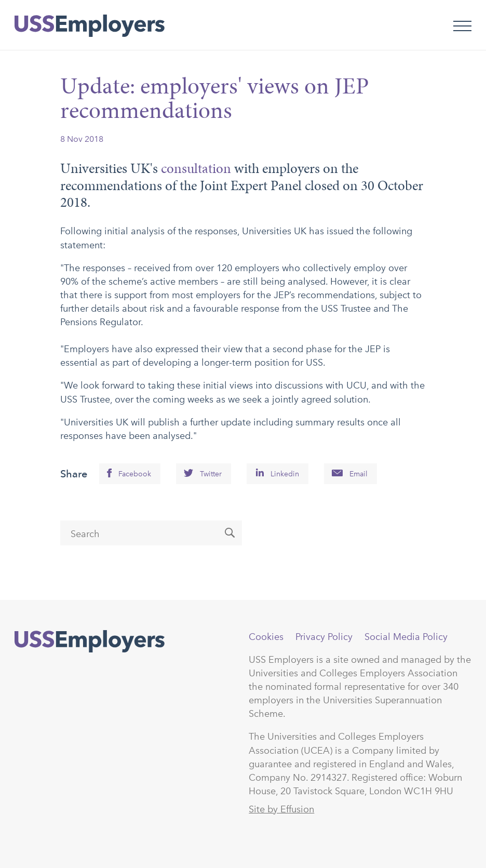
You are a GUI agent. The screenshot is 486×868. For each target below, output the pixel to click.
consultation (196, 168)
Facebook (135, 474)
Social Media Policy (406, 637)
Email (359, 474)
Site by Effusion (281, 809)
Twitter (211, 474)
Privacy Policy (324, 637)
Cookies (266, 637)
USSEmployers (90, 642)
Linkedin (285, 474)
